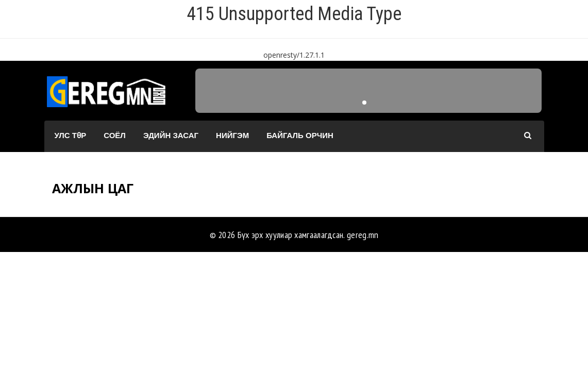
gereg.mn (363, 235)
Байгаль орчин (300, 135)
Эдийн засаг (171, 135)
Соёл (115, 135)
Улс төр (71, 135)
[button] (364, 103)
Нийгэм (232, 135)
